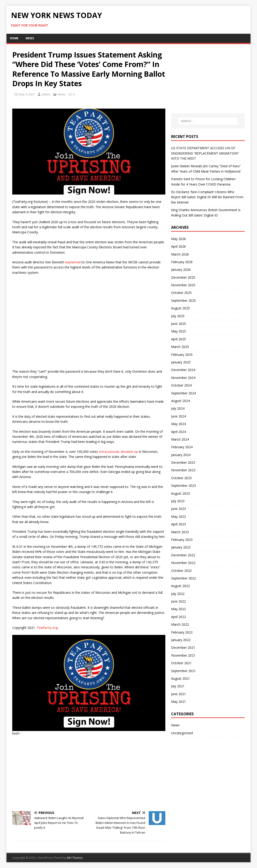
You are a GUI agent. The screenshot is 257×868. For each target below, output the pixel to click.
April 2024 (178, 432)
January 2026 (181, 270)
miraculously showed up (118, 452)
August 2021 (180, 678)
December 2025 (183, 277)
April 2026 (178, 246)
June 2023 (178, 509)
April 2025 (178, 339)
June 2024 (178, 416)
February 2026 (182, 262)
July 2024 (178, 408)
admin (46, 94)
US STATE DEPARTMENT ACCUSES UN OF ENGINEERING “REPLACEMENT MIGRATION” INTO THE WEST (205, 153)
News (30, 38)
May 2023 (178, 516)
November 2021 (183, 655)
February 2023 (182, 540)
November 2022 (183, 563)
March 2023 (180, 532)
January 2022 (181, 640)
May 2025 (178, 331)
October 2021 (181, 663)
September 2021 (183, 671)
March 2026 (180, 254)
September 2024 (183, 393)
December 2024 (183, 370)
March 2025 (180, 347)
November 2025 (183, 285)
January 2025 (181, 362)
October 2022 (181, 571)
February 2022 (182, 632)
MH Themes (75, 858)
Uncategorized (182, 733)
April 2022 (178, 617)
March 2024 (180, 439)
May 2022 (178, 609)
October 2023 (181, 478)
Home (14, 38)
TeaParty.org (47, 628)
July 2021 (178, 686)
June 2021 (178, 694)
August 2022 (180, 586)
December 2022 (183, 555)
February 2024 (182, 447)
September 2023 (183, 486)
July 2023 (178, 501)
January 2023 (181, 547)
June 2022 (178, 601)
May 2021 (178, 702)
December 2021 (183, 647)
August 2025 (180, 308)
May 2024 (178, 424)
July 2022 (178, 594)
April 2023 (178, 524)
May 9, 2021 (27, 94)
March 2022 (180, 624)
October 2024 (181, 385)
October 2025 (181, 293)
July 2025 (178, 316)
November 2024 (183, 378)
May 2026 (178, 239)
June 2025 (178, 324)
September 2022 (183, 578)
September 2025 (183, 300)
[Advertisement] (89, 773)
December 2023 (183, 462)
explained (73, 262)
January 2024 (181, 455)
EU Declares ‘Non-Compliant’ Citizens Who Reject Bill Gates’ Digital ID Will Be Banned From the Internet (207, 197)
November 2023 (183, 470)
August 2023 (180, 493)
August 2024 (180, 401)
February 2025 (182, 355)
